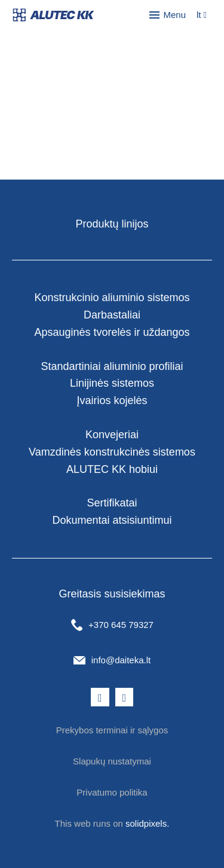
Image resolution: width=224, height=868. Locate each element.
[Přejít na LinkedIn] (125, 697)
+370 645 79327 (121, 625)
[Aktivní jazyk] (202, 15)
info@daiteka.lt (121, 660)
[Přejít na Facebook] (100, 697)
